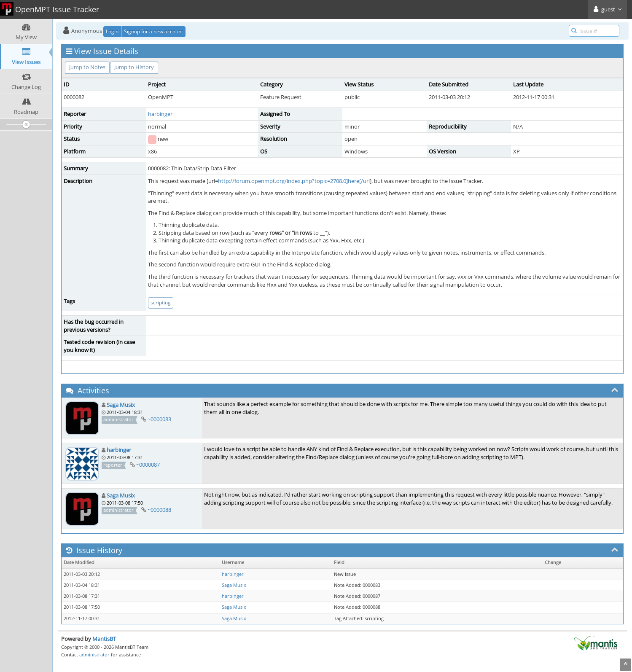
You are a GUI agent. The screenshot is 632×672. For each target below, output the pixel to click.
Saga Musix (121, 405)
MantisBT (104, 639)
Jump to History (134, 67)
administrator (94, 655)
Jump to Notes (87, 67)
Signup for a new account (153, 31)
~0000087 (148, 465)
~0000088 (159, 510)
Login (112, 31)
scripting (161, 302)
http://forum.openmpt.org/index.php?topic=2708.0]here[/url (294, 181)
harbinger (160, 114)
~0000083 (159, 419)
